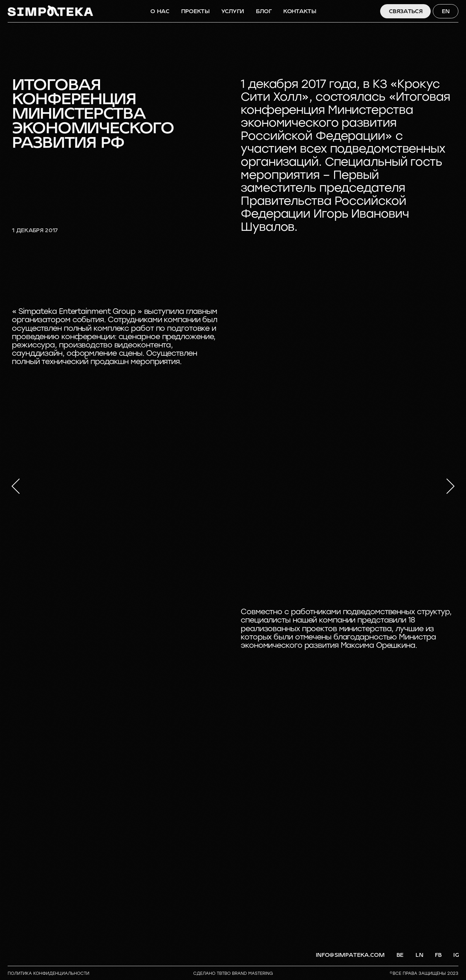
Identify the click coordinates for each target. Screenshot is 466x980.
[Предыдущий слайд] (16, 486)
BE (400, 955)
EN (446, 11)
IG (456, 955)
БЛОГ (264, 11)
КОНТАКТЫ (300, 11)
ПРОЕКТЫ (195, 11)
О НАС (160, 11)
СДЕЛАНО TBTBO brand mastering (233, 973)
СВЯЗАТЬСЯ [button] (406, 11)
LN (419, 955)
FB (438, 955)
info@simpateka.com (350, 955)
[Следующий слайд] (450, 486)
